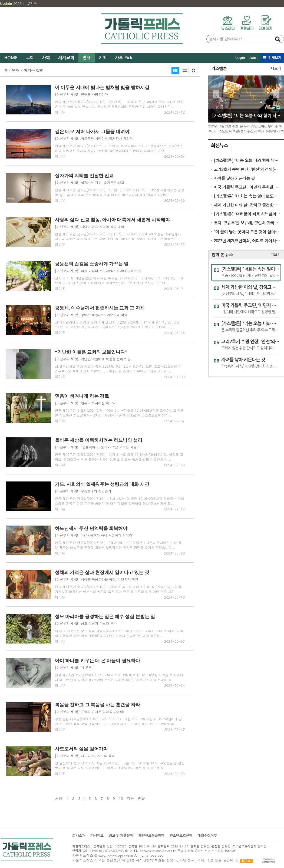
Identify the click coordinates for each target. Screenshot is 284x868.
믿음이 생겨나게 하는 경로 (82, 396)
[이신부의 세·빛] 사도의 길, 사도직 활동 (85, 756)
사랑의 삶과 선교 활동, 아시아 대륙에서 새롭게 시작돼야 (112, 220)
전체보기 (275, 58)
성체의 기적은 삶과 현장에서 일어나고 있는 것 (102, 572)
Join (253, 58)
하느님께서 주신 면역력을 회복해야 (91, 528)
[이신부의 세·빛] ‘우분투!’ (74, 667)
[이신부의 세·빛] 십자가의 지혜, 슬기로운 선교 (90, 182)
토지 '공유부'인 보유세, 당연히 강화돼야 (247, 223)
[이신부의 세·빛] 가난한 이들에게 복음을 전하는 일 (93, 359)
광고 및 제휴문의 (121, 836)
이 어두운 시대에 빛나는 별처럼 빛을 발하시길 (102, 88)
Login (240, 58)
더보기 (276, 69)
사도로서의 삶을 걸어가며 (81, 749)
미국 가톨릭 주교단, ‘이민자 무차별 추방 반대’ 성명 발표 (247, 187)
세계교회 (66, 58)
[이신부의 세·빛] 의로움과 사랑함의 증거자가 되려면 (94, 138)
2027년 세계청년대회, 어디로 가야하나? (247, 241)
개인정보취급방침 (151, 836)
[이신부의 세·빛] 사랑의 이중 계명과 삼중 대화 (90, 227)
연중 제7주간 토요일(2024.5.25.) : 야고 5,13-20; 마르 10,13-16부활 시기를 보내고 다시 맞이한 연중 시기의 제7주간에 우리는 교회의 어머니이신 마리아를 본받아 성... (119, 677)
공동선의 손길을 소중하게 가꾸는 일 (92, 264)
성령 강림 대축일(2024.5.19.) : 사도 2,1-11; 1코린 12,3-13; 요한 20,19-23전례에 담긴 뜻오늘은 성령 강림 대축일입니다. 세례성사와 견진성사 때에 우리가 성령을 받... (118, 721)
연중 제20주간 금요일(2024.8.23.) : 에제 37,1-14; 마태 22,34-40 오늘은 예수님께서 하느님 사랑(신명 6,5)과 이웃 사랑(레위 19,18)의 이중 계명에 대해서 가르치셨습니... (118, 236)
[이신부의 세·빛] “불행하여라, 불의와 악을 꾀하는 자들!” (97, 447)
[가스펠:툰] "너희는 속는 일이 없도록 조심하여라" (247, 196)
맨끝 (141, 798)
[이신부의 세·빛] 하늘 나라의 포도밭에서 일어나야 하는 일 (98, 271)
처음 (59, 798)
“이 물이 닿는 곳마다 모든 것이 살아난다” (247, 232)
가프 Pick (124, 58)
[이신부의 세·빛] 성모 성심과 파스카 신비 (86, 623)
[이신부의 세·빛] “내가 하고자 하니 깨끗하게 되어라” (94, 535)
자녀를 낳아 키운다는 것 (234, 178)
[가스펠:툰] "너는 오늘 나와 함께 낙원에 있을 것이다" (247, 160)
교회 (30, 58)
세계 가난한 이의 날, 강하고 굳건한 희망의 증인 (247, 205)
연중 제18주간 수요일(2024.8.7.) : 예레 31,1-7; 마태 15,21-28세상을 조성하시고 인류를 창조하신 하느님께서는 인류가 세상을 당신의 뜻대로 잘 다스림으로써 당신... (119, 413)
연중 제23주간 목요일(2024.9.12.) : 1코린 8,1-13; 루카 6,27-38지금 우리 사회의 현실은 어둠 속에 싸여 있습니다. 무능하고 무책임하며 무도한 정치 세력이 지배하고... (119, 104)
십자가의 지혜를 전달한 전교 (84, 176)
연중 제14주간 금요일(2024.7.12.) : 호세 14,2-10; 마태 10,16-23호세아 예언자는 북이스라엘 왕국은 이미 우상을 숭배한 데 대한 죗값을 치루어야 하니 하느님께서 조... (120, 501)
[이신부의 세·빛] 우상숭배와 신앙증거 (83, 491)
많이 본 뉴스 (222, 255)
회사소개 (79, 836)
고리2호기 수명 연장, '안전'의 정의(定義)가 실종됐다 (247, 169)
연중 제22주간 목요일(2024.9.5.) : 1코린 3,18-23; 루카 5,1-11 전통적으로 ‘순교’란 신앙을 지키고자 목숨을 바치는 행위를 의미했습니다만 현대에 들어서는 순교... (119, 148)
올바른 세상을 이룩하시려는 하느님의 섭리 (99, 440)
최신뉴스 (220, 146)
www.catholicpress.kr (116, 856)
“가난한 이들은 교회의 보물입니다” (91, 352)
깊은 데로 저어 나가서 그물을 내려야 (92, 132)
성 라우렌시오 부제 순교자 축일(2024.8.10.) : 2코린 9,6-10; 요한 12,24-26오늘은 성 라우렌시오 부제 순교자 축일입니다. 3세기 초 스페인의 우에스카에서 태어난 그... (118, 369)
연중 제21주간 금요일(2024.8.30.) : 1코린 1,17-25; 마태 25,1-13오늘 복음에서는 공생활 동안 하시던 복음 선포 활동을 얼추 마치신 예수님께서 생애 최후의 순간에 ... (120, 192)
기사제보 (97, 836)
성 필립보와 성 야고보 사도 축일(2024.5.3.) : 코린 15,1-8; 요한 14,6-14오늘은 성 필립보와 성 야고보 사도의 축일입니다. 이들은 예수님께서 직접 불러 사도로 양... (120, 765)
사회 (46, 58)
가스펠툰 (219, 69)
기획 (103, 58)
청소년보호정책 (181, 836)
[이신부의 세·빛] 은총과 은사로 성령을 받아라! (90, 712)
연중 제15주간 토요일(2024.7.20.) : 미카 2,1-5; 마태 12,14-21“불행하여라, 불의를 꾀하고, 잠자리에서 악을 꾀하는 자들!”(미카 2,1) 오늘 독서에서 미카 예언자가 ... (119, 457)
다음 (130, 798)
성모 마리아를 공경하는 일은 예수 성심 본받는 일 (105, 617)
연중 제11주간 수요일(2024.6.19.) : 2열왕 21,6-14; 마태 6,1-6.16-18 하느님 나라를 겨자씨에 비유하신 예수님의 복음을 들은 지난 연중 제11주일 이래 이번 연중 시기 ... (118, 589)
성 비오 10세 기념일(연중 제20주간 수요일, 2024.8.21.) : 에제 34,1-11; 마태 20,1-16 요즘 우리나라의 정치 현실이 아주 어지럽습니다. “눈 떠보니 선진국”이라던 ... (119, 280)
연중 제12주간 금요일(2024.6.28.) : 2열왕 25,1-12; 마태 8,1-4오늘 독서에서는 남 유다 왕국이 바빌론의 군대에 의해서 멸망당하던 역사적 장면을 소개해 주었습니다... (118, 545)
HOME (11, 58)
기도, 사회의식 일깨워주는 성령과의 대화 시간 (102, 484)
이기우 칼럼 (34, 70)
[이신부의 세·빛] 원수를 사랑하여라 (81, 94)
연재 (87, 58)
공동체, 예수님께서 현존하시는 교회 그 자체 (100, 308)
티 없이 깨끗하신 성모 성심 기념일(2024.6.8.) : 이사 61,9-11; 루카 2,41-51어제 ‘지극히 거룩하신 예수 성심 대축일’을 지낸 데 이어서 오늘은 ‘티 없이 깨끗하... (119, 633)
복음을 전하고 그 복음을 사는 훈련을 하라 (98, 705)
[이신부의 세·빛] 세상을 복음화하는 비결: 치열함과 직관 (97, 579)
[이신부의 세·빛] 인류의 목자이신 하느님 (85, 403)
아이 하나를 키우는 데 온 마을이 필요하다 (98, 661)
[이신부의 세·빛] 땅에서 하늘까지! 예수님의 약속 (91, 315)
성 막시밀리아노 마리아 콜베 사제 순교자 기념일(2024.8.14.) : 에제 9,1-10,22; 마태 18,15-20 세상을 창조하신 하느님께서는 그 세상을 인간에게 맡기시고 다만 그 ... (117, 324)
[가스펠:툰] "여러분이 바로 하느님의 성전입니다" (247, 214)
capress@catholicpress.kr (158, 851)
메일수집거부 (207, 836)
